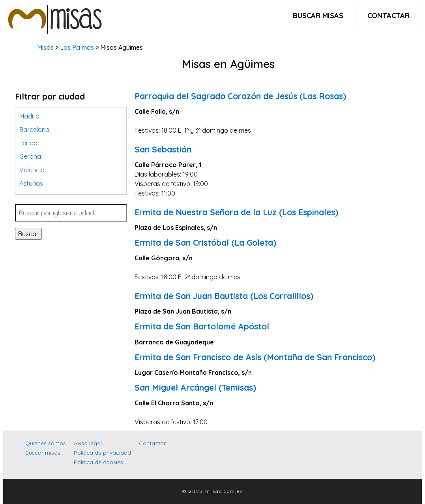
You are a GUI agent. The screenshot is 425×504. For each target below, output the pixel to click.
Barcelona (34, 130)
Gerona (30, 156)
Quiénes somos (46, 443)
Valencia (32, 170)
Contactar (388, 16)
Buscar (28, 234)
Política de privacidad (102, 453)
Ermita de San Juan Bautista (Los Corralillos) (224, 296)
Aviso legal (88, 443)
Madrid (29, 116)
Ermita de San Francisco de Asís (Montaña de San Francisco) (255, 357)
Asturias (31, 183)
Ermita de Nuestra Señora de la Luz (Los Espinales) (236, 212)
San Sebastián (163, 149)
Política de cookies (98, 462)
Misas (45, 47)
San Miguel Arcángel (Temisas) (195, 387)
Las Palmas (77, 47)
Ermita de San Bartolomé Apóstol (202, 326)
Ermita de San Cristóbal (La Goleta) (205, 243)
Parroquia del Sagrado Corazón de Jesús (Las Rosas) (240, 96)
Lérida (28, 143)
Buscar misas (318, 16)
